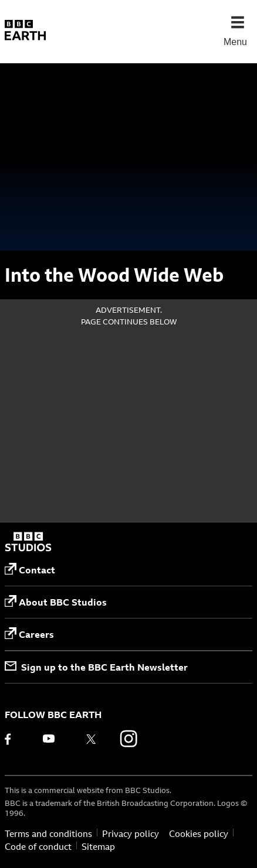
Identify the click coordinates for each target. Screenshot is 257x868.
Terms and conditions (48, 834)
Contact (30, 570)
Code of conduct (38, 847)
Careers (29, 634)
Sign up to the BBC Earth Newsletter (96, 667)
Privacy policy (131, 834)
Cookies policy (199, 834)
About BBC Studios (56, 602)
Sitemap (98, 847)
